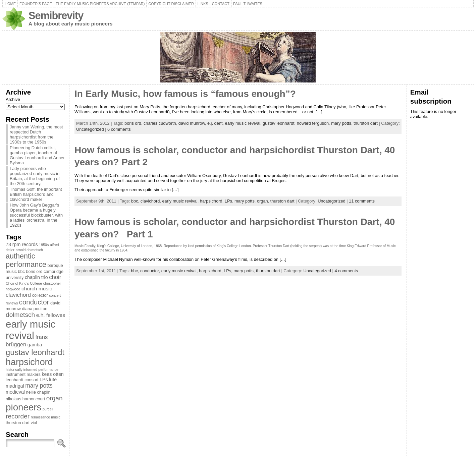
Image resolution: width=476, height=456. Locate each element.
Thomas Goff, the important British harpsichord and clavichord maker (36, 194)
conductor (150, 271)
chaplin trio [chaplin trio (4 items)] (36, 277)
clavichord (150, 201)
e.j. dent (215, 123)
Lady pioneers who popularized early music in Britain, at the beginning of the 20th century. (35, 176)
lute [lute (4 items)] (53, 380)
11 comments (362, 201)
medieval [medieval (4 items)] (15, 392)
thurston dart (366, 123)
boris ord (133, 123)
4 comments (346, 271)
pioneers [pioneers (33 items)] (23, 407)
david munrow (192, 123)
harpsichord (211, 201)
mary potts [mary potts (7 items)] (39, 386)
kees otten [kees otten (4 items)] (53, 374)
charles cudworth (160, 123)
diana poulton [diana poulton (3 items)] (35, 309)
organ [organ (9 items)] (55, 398)
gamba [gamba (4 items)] (35, 345)
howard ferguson (313, 123)
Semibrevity (56, 16)
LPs (228, 201)
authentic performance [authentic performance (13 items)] (26, 260)
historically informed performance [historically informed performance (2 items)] (32, 369)
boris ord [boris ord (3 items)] (34, 272)
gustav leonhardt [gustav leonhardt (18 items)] (35, 352)
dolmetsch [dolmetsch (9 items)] (20, 315)
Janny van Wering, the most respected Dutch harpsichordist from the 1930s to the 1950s (36, 134)
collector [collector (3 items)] (40, 295)
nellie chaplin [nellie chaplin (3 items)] (38, 392)
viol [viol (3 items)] (34, 423)
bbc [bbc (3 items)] (21, 272)
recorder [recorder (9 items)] (18, 416)
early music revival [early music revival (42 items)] (31, 330)
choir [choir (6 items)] (55, 277)
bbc (135, 201)
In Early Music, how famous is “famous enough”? (185, 94)
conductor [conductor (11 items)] (34, 302)
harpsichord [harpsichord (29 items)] (29, 362)
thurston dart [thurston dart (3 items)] (18, 423)
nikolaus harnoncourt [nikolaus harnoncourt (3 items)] (25, 399)
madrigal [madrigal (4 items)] (15, 386)
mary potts (341, 123)
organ (262, 201)
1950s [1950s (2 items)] (44, 245)
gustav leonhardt (279, 123)
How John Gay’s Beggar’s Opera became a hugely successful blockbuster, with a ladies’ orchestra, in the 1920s (36, 215)
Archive (13, 99)
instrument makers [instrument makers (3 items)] (23, 375)
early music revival (243, 123)
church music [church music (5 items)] (37, 289)
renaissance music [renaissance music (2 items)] (46, 417)
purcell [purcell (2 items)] (48, 409)
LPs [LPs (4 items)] (44, 380)
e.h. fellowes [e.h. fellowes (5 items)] (51, 315)
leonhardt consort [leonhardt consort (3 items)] (22, 380)
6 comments (119, 129)
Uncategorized (90, 129)
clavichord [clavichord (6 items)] (18, 295)
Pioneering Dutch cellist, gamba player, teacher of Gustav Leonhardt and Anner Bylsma (37, 155)
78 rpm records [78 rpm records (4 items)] (22, 244)
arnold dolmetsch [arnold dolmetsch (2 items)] (29, 250)
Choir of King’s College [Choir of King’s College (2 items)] (24, 283)
